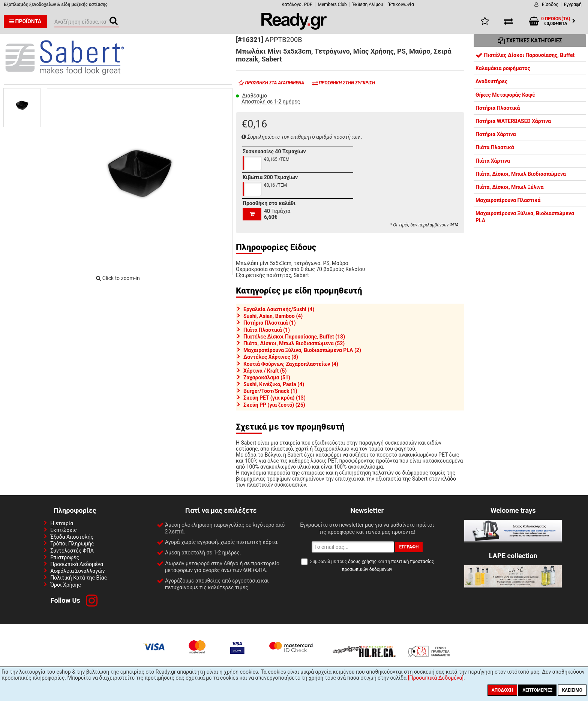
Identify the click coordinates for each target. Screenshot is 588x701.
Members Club (332, 4)
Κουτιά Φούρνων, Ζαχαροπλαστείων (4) (291, 364)
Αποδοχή (502, 690)
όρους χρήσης (362, 562)
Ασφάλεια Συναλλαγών (77, 571)
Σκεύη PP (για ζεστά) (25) (274, 405)
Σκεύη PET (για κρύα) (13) (274, 398)
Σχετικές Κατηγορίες (530, 40)
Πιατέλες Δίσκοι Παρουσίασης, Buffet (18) (294, 337)
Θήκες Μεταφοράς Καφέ (505, 95)
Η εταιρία (62, 523)
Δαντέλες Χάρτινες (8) (271, 357)
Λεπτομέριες (537, 690)
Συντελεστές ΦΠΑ (72, 551)
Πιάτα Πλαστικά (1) (267, 330)
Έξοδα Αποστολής (72, 537)
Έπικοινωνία (401, 4)
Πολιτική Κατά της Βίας (79, 578)
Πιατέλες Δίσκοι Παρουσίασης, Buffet (525, 55)
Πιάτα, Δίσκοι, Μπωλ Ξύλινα (510, 187)
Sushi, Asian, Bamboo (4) (273, 316)
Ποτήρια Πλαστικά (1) (270, 323)
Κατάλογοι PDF (297, 4)
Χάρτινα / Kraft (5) (265, 371)
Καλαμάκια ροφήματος (503, 68)
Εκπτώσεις (63, 530)
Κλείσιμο (572, 690)
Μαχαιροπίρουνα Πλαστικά (508, 200)
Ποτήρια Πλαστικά (498, 108)
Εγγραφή (573, 4)
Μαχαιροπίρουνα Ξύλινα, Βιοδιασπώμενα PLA (525, 217)
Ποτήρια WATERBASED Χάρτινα (513, 121)
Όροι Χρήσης (66, 585)
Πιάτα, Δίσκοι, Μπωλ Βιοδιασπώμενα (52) (294, 343)
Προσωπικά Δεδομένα (77, 564)
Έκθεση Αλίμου (368, 4)
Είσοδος (550, 4)
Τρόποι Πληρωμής (72, 544)
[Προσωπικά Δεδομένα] (436, 678)
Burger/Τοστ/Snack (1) (270, 391)
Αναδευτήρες (491, 81)
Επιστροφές (65, 557)
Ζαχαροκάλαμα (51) (267, 377)
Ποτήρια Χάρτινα (496, 134)
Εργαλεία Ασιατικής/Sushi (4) (279, 309)
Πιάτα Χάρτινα (493, 161)
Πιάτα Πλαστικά (495, 147)
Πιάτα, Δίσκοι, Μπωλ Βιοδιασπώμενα (521, 174)
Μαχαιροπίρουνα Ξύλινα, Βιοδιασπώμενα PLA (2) (302, 350)
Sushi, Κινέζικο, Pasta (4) (274, 384)
